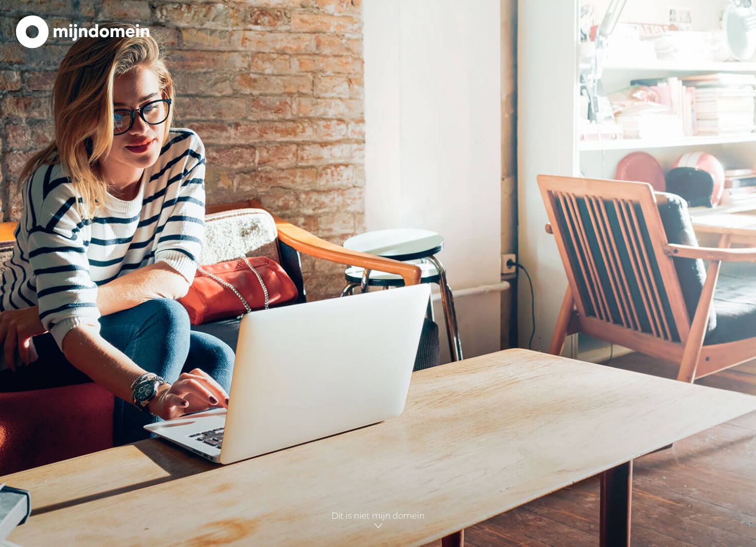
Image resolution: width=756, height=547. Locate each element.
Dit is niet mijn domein (378, 521)
